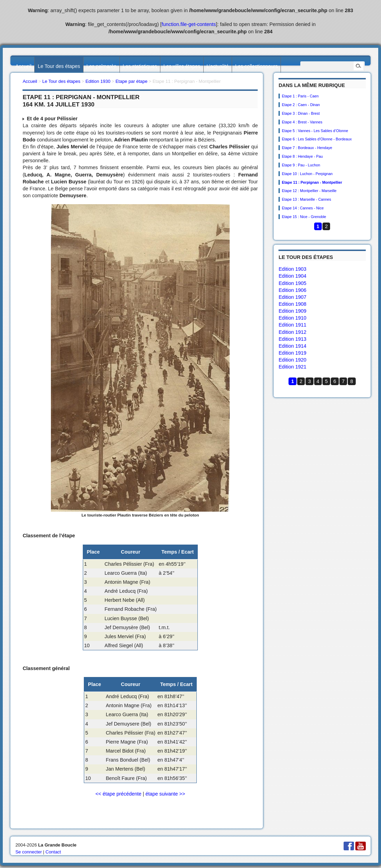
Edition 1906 (292, 290)
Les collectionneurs (256, 66)
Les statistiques (140, 66)
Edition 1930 (98, 81)
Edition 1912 (292, 332)
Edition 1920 (292, 360)
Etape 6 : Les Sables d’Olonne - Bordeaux (317, 139)
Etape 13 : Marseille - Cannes (307, 199)
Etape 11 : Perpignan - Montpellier (312, 182)
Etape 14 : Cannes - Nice (303, 208)
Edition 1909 (292, 311)
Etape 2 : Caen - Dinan (301, 105)
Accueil (23, 66)
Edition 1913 (292, 339)
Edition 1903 (292, 269)
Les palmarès (101, 66)
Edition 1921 (292, 367)
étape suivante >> (165, 794)
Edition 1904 (292, 276)
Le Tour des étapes (59, 66)
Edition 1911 (292, 325)
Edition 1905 (292, 283)
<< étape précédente (118, 794)
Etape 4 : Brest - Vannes (302, 122)
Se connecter (28, 852)
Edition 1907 (292, 297)
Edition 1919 (292, 353)
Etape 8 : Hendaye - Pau (302, 156)
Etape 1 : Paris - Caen (300, 96)
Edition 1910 (292, 318)
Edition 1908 (292, 304)
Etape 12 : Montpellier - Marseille (309, 191)
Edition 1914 (292, 346)
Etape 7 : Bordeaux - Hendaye (307, 148)
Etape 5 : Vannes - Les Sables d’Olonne (315, 131)
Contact (53, 852)
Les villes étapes (182, 66)
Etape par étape (131, 81)
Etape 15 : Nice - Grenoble (304, 217)
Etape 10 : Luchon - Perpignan (307, 174)
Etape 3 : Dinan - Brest (301, 113)
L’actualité (218, 66)
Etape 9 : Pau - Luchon (301, 165)
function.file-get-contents (189, 24)
